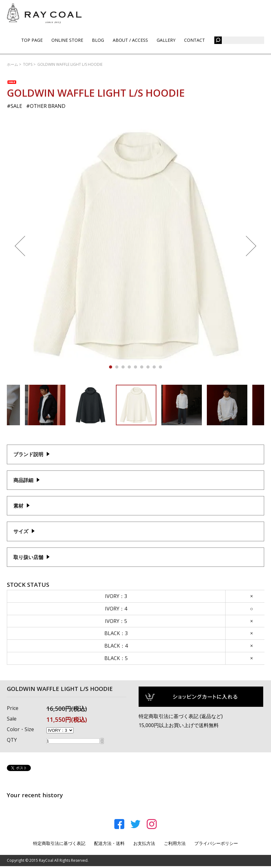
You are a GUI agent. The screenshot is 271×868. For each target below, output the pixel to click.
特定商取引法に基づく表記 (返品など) (181, 716)
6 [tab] (142, 367)
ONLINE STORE (67, 40)
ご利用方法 (175, 843)
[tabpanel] (136, 246)
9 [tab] (160, 367)
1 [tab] (111, 367)
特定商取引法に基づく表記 (59, 843)
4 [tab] (129, 367)
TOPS (28, 64)
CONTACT (195, 40)
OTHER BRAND (48, 106)
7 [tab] (148, 367)
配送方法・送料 (109, 843)
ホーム (12, 64)
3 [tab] (123, 367)
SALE (16, 106)
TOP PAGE (32, 40)
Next (249, 246)
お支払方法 (144, 843)
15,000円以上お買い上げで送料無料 (179, 725)
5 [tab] (135, 367)
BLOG (98, 40)
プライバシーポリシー (216, 843)
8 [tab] (154, 367)
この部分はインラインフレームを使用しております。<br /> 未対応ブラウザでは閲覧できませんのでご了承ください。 (136, 629)
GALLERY (166, 40)
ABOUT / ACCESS (130, 40)
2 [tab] (117, 367)
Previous (22, 246)
